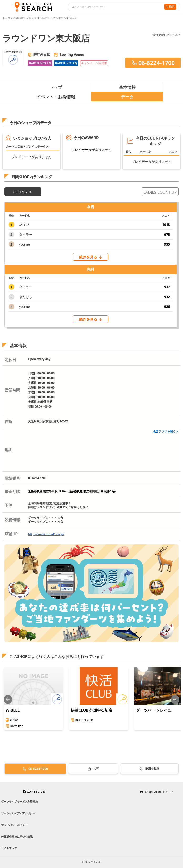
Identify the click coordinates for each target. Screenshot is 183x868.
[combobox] (116, 7)
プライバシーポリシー (14, 825)
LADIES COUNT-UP (160, 192)
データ (127, 97)
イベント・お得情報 (56, 97)
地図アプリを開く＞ (166, 432)
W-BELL (13, 710)
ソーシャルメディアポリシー (18, 813)
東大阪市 (42, 18)
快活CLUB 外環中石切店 (91, 710)
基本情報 (127, 87)
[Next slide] (175, 699)
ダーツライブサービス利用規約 (20, 802)
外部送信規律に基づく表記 (17, 837)
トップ (7, 18)
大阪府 (30, 18)
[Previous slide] (8, 699)
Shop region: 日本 (156, 792)
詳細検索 (19, 18)
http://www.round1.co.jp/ (46, 534)
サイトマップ (9, 848)
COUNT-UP (23, 192)
